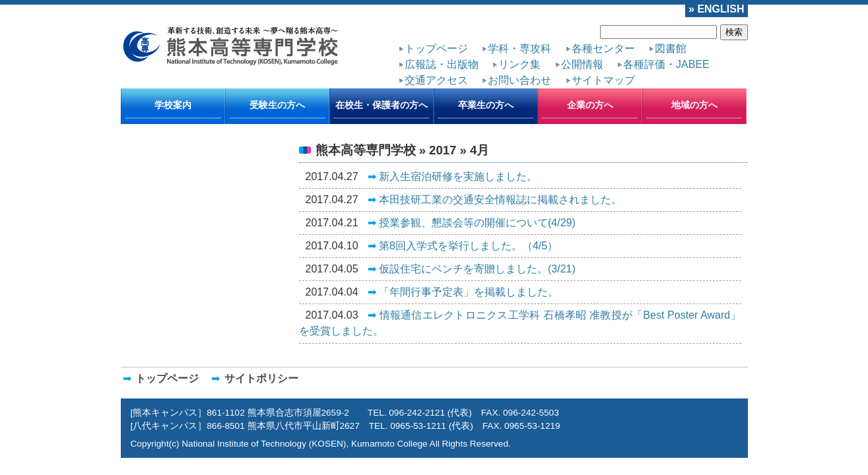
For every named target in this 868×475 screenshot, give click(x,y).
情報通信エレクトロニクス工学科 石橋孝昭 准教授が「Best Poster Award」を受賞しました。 (528, 263)
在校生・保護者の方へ (382, 85)
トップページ (424, 43)
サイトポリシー (226, 336)
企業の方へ (590, 85)
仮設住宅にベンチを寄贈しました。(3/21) (436, 225)
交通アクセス (554, 55)
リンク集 (720, 43)
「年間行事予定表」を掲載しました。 (430, 244)
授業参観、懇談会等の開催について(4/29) (436, 187)
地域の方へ (694, 85)
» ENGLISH (723, 7)
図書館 (605, 43)
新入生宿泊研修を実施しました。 (422, 148)
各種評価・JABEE (481, 55)
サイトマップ (682, 55)
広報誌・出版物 (660, 43)
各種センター (552, 43)
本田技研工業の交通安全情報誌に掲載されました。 (453, 168)
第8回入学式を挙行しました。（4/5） (429, 206)
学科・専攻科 (488, 43)
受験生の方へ (277, 85)
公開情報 (417, 55)
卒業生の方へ (486, 85)
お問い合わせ (618, 55)
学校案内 (173, 85)
